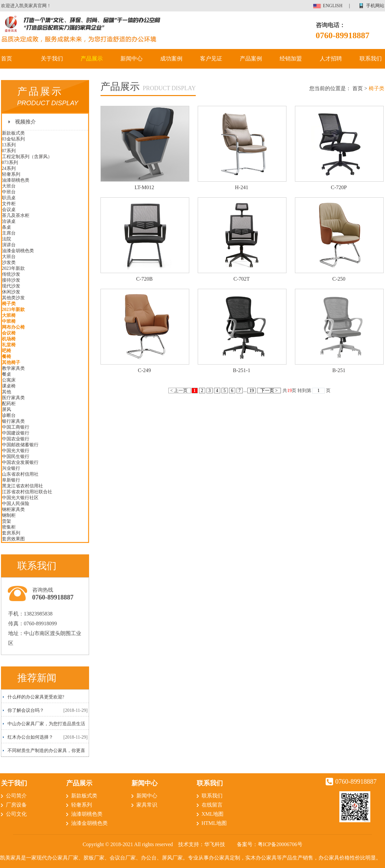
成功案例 (171, 59)
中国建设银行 (16, 433)
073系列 (10, 163)
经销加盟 (291, 59)
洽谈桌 (9, 221)
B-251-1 (242, 370)
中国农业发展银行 (20, 462)
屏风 (7, 409)
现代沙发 (11, 286)
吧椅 (7, 351)
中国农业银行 (16, 439)
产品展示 (92, 59)
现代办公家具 (52, 858)
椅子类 (9, 304)
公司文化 (16, 814)
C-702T (242, 279)
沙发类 (9, 262)
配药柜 (9, 404)
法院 (7, 239)
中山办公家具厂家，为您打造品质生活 (46, 724)
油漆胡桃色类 (16, 180)
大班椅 (9, 315)
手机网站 (375, 6)
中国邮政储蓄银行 (20, 445)
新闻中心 (131, 59)
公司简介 (16, 796)
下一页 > (269, 391)
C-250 (339, 279)
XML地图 (213, 814)
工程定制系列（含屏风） (27, 157)
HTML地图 (214, 823)
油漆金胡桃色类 (18, 251)
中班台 (9, 192)
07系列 (9, 151)
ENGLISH (333, 6)
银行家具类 (13, 421)
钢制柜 (9, 515)
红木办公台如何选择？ (30, 737)
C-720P (339, 187)
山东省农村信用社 (20, 474)
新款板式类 (13, 133)
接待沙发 (11, 280)
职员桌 (9, 198)
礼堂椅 (9, 345)
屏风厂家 (172, 858)
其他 (7, 392)
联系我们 (371, 59)
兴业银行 (11, 468)
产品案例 (251, 59)
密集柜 (9, 527)
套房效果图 (13, 539)
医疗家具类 (13, 398)
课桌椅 (9, 386)
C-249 (145, 370)
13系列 (9, 145)
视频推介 (25, 122)
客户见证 (211, 59)
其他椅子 (11, 362)
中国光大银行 (16, 451)
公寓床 (9, 380)
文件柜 (9, 204)
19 (252, 391)
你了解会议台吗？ (26, 710)
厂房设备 (16, 805)
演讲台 (9, 245)
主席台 (9, 233)
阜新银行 (11, 480)
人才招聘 (331, 59)
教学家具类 (13, 368)
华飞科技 (215, 844)
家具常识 (147, 805)
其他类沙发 (13, 298)
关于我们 (52, 59)
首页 (7, 59)
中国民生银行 (16, 457)
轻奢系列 (11, 174)
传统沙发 (11, 274)
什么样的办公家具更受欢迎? (36, 697)
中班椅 (9, 321)
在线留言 (212, 805)
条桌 (7, 227)
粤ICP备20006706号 (280, 844)
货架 (7, 521)
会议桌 (9, 210)
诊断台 (9, 415)
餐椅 (7, 357)
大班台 (9, 186)
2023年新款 (13, 268)
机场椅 (9, 339)
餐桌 (7, 374)
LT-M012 (144, 187)
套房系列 (11, 533)
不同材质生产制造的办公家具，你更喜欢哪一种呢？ (44, 752)
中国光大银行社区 (20, 498)
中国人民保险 (16, 504)
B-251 (339, 370)
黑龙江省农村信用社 (23, 486)
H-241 (242, 187)
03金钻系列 (13, 139)
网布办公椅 (13, 327)
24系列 (9, 168)
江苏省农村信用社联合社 (27, 492)
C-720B (144, 279)
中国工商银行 (16, 427)
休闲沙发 (11, 292)
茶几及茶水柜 (16, 215)
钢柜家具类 (13, 509)
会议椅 (9, 333)
